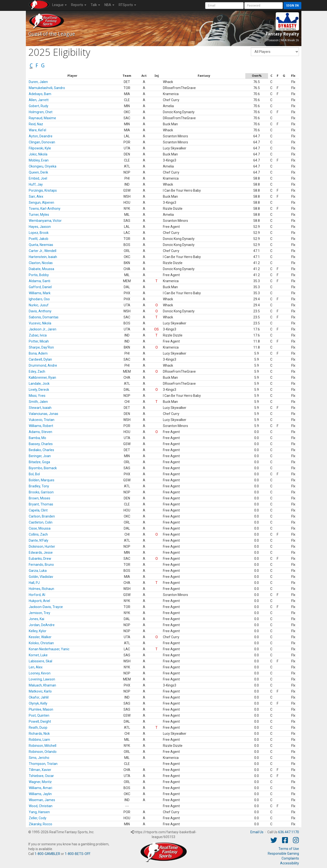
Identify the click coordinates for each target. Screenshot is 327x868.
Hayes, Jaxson (40, 227)
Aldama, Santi (40, 281)
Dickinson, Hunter (42, 546)
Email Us (257, 832)
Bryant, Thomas (41, 504)
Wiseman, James (42, 800)
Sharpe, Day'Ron (41, 347)
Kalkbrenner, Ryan (42, 378)
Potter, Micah (39, 341)
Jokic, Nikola (38, 154)
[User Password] (264, 6)
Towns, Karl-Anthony (45, 209)
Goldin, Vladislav (41, 577)
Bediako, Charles (41, 450)
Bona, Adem (38, 353)
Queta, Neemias (41, 245)
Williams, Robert (41, 426)
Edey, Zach (37, 371)
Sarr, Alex (36, 196)
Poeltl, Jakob (39, 239)
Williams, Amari (40, 788)
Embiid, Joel (38, 178)
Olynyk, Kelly (38, 703)
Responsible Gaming (283, 854)
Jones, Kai (36, 619)
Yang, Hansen (39, 812)
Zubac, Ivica (38, 335)
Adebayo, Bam (40, 94)
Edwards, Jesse (41, 553)
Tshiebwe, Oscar (41, 776)
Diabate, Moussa (41, 269)
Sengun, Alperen (41, 203)
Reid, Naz (36, 124)
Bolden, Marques (42, 480)
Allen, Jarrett (39, 100)
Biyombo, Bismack (43, 468)
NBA (109, 5)
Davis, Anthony (40, 311)
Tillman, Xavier (40, 770)
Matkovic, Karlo (40, 691)
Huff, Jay (36, 184)
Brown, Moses (40, 498)
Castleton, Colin (41, 522)
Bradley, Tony (39, 486)
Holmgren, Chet (41, 112)
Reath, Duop (38, 728)
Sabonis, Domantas (44, 317)
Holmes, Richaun (41, 589)
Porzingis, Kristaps (43, 190)
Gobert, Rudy (39, 106)
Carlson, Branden (42, 516)
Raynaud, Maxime (42, 118)
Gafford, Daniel (40, 287)
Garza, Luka (38, 571)
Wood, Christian (41, 806)
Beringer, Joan (40, 456)
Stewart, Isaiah (40, 408)
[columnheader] (73, 76)
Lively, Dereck (39, 390)
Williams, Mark (40, 293)
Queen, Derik (38, 172)
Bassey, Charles (41, 444)
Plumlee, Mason (41, 709)
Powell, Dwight (40, 721)
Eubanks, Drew (40, 559)
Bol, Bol (34, 474)
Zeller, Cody (38, 818)
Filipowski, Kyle (40, 148)
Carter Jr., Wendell (43, 251)
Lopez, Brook (39, 233)
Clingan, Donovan (42, 142)
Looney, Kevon (40, 673)
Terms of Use (289, 849)
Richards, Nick (39, 734)
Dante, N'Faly (39, 540)
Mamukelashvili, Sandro (47, 88)
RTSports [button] (127, 5)
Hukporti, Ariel (39, 601)
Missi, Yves (37, 396)
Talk (95, 5)
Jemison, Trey (40, 613)
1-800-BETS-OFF (77, 854)
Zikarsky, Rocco (40, 824)
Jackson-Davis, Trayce (46, 607)
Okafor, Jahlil (39, 697)
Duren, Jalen (38, 82)
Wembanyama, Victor (45, 221)
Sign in (292, 5)
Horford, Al (37, 595)
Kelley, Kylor (38, 631)
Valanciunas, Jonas (44, 414)
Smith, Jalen (38, 402)
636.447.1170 (289, 832)
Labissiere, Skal (40, 661)
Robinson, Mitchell (43, 746)
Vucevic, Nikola (40, 323)
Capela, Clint (38, 510)
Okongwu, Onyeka (43, 166)
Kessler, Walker (40, 637)
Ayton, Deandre (41, 136)
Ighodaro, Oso (39, 299)
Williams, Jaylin (40, 794)
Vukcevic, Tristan (42, 420)
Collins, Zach (38, 534)
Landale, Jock (39, 384)
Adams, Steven (40, 432)
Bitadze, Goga (39, 462)
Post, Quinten (39, 715)
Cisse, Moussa (40, 528)
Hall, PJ (34, 583)
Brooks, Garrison (41, 492)
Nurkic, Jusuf (39, 305)
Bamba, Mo (37, 438)
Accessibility (290, 863)
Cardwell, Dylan (40, 359)
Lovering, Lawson (42, 679)
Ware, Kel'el (37, 130)
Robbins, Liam (39, 740)
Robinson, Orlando (43, 752)
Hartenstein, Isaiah (43, 257)
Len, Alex (36, 667)
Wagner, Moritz (40, 782)
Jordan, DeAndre (42, 625)
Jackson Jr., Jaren (43, 329)
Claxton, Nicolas (41, 263)
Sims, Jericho (39, 758)
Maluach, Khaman (42, 685)
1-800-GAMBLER (47, 854)
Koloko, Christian (41, 643)
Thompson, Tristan (43, 764)
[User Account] (224, 6)
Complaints (290, 858)
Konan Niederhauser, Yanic (49, 649)
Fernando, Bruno (41, 565)
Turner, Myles (39, 215)
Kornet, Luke (38, 655)
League (59, 5)
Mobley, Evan (39, 160)
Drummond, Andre (43, 365)
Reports (79, 5)
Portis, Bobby (39, 275)
